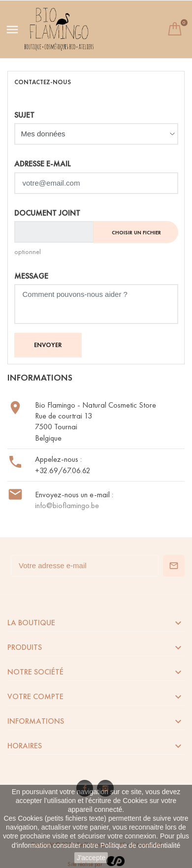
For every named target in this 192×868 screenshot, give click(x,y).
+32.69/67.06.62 (63, 470)
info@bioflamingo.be (67, 505)
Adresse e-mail (43, 164)
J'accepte (91, 858)
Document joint (47, 213)
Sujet (24, 115)
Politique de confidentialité (141, 845)
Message (31, 276)
